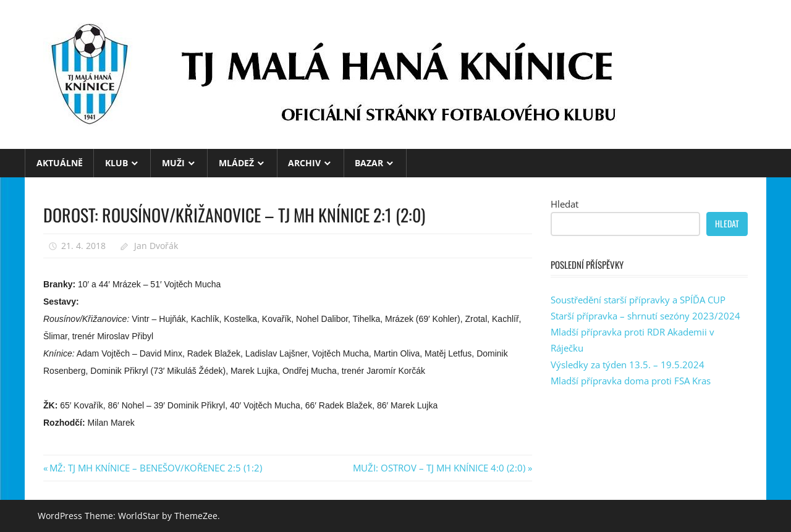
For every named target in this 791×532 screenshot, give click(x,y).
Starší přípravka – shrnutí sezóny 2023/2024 (645, 316)
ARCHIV (304, 163)
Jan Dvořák (156, 246)
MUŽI (173, 163)
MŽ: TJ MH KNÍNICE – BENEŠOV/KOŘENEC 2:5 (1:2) (155, 468)
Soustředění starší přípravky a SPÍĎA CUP (638, 300)
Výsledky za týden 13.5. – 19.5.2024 (628, 365)
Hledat (565, 204)
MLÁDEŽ (236, 163)
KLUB (116, 163)
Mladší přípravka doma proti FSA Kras (631, 381)
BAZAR (369, 163)
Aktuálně (60, 163)
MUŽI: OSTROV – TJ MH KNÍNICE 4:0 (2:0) (439, 468)
